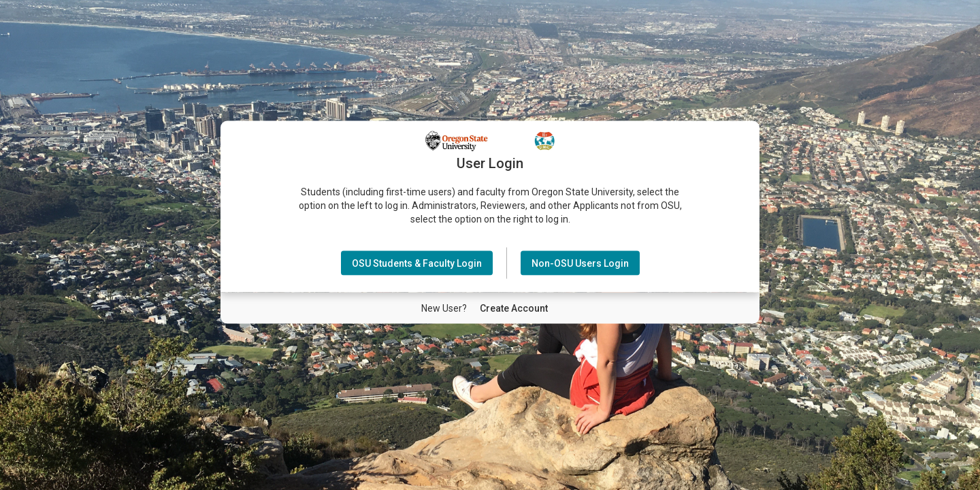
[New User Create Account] (514, 308)
